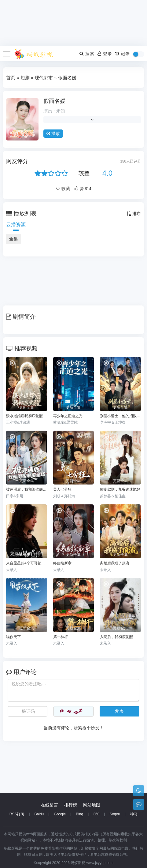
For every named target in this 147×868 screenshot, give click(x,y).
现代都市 (44, 78)
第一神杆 (61, 637)
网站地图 (92, 805)
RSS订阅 (17, 814)
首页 (11, 78)
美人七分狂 (62, 489)
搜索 (87, 54)
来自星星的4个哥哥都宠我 (27, 563)
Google (60, 814)
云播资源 (16, 224)
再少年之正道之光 (68, 416)
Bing (79, 814)
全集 (13, 239)
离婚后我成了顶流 (115, 563)
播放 (53, 133)
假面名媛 (54, 101)
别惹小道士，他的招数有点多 (120, 416)
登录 (105, 54)
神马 (134, 814)
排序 (134, 214)
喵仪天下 (13, 637)
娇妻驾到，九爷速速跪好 (120, 489)
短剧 (25, 78)
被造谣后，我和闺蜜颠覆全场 (27, 489)
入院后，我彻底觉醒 (116, 637)
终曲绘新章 (62, 563)
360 (96, 814)
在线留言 (50, 805)
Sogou (115, 814)
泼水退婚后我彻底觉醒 (24, 416)
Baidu (39, 814)
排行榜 (71, 805)
